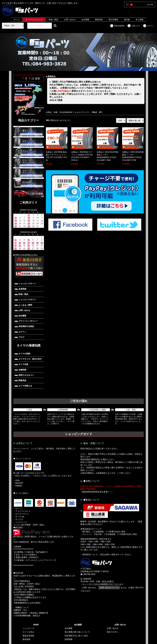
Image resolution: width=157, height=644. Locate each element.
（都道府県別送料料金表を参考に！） (97, 492)
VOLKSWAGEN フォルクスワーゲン (75, 112)
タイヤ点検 (21, 364)
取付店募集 (113, 20)
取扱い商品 (53, 20)
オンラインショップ (34, 20)
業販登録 (99, 20)
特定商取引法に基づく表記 (76, 636)
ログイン (148, 26)
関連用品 (20, 380)
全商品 (49, 112)
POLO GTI (97, 112)
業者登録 (26, 639)
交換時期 (20, 370)
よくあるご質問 (23, 305)
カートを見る (28, 632)
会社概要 (85, 20)
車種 (56, 112)
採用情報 (69, 639)
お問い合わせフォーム (109, 588)
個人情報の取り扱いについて (77, 632)
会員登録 (20, 289)
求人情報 (140, 20)
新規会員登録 (117, 26)
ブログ (19, 337)
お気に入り (134, 26)
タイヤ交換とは (23, 386)
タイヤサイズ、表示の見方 (28, 359)
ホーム (17, 20)
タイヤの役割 (22, 354)
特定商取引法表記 (24, 326)
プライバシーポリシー (26, 321)
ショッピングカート (25, 284)
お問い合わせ (70, 20)
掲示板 (127, 20)
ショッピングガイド (25, 300)
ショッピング (28, 628)
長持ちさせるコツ (24, 375)
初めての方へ (113, 632)
